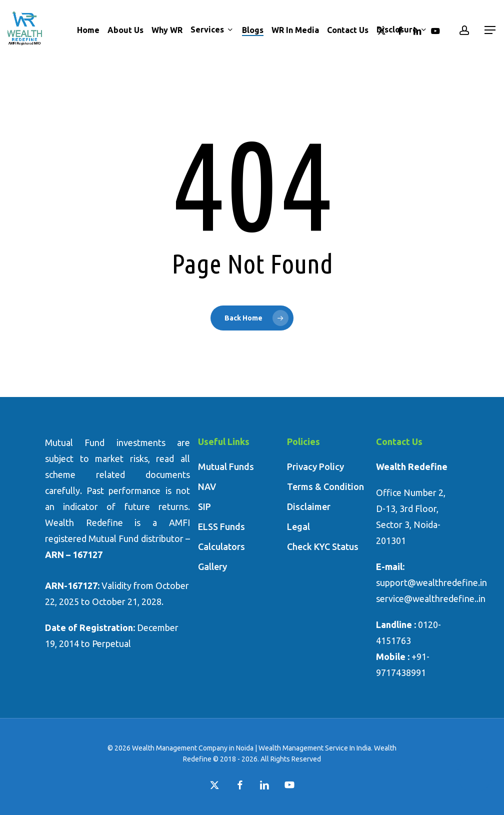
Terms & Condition (325, 486)
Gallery (212, 566)
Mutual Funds (226, 466)
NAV (207, 486)
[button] (490, 30)
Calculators (221, 546)
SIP (204, 506)
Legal (298, 526)
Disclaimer (309, 506)
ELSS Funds (221, 526)
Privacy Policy (315, 466)
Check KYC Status (323, 546)
